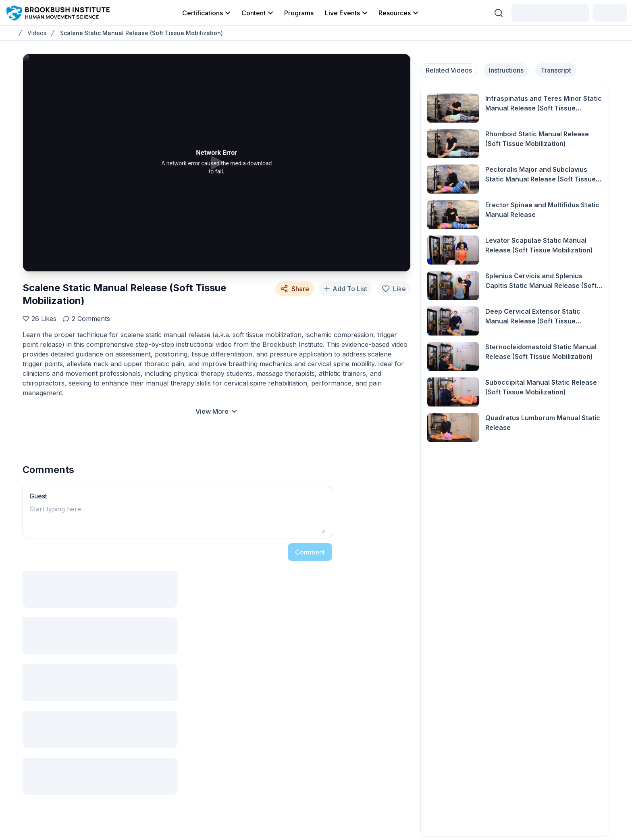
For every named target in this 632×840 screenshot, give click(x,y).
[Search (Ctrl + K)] (499, 13)
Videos (37, 33)
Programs (299, 13)
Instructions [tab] (506, 70)
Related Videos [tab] (449, 70)
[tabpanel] (515, 462)
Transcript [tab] (556, 70)
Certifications (207, 13)
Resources (399, 13)
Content (258, 13)
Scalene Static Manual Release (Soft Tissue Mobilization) (141, 33)
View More (217, 411)
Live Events (347, 13)
